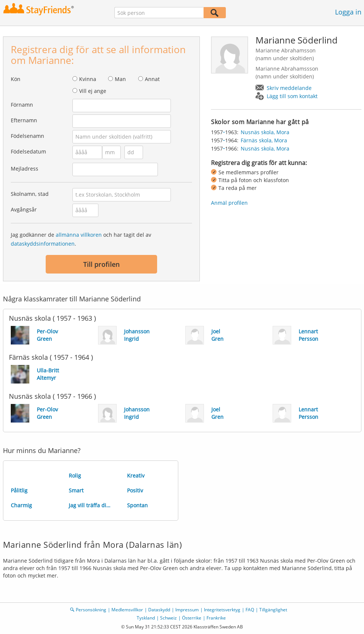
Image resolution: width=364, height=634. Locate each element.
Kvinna (88, 79)
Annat (152, 79)
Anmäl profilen (229, 203)
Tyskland (146, 618)
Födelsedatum (28, 151)
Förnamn (22, 105)
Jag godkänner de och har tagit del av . (81, 239)
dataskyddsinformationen (43, 244)
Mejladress (25, 169)
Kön (16, 79)
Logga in (348, 12)
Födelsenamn (27, 136)
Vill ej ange (93, 91)
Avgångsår (24, 209)
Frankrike (216, 618)
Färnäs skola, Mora (264, 140)
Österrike (192, 618)
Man (120, 79)
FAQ (250, 610)
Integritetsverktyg (222, 610)
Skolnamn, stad (30, 194)
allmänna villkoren (79, 235)
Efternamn (24, 120)
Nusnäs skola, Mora (265, 132)
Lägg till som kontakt (292, 96)
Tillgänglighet (273, 610)
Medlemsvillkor (127, 610)
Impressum (187, 610)
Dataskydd (159, 610)
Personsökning (91, 610)
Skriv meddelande (289, 88)
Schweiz (168, 618)
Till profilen (101, 264)
